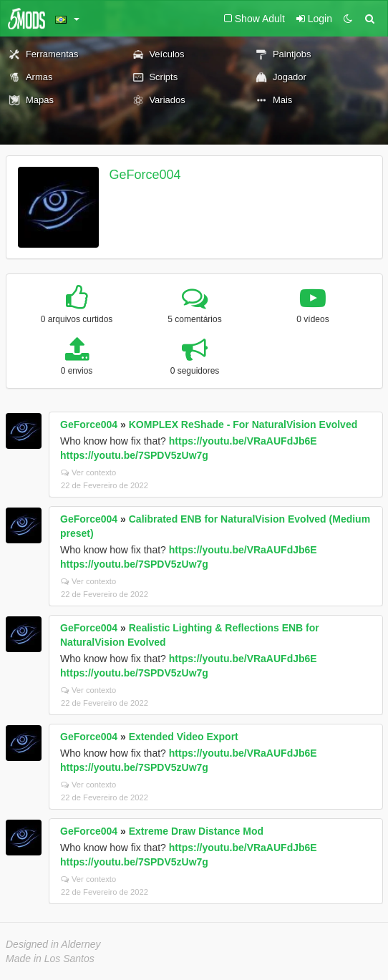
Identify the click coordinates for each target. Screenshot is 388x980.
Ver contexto (88, 472)
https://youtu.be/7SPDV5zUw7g (134, 455)
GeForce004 (145, 175)
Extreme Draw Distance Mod (196, 831)
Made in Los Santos (50, 959)
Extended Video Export (184, 737)
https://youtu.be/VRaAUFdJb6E (243, 441)
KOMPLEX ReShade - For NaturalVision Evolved (243, 424)
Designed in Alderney (53, 944)
